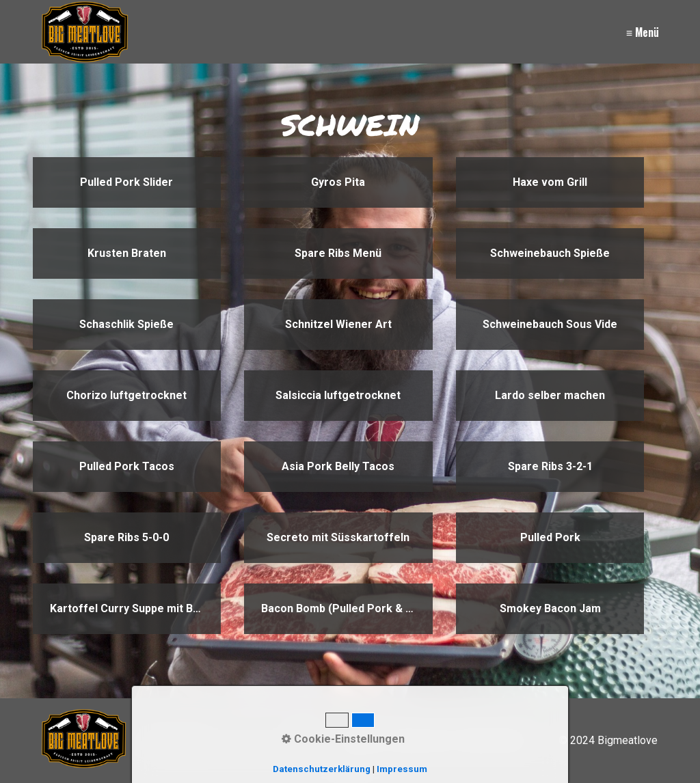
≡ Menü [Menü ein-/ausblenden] (643, 32)
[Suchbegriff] (229, 741)
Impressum (421, 740)
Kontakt (364, 740)
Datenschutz (492, 740)
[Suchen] (302, 741)
